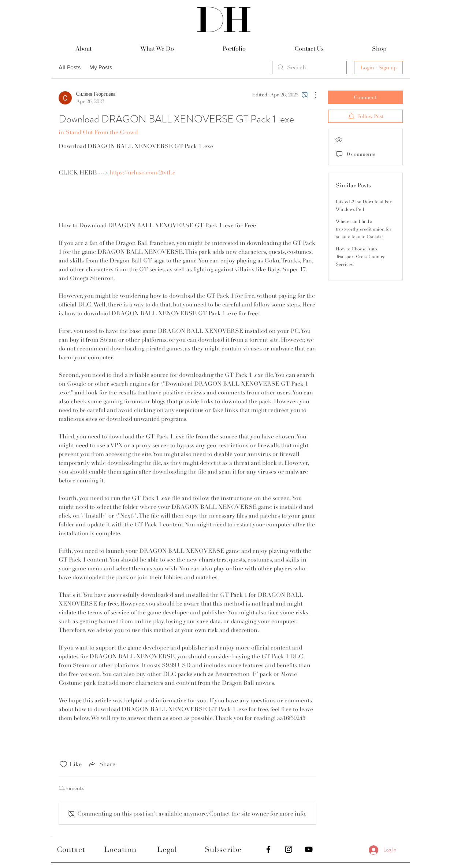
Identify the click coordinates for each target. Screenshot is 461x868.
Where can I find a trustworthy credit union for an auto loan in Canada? (364, 229)
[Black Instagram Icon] (289, 849)
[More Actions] (312, 95)
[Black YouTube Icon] (309, 849)
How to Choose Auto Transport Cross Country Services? (360, 257)
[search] (309, 67)
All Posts (70, 67)
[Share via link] (101, 764)
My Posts (101, 67)
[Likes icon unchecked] (63, 764)
